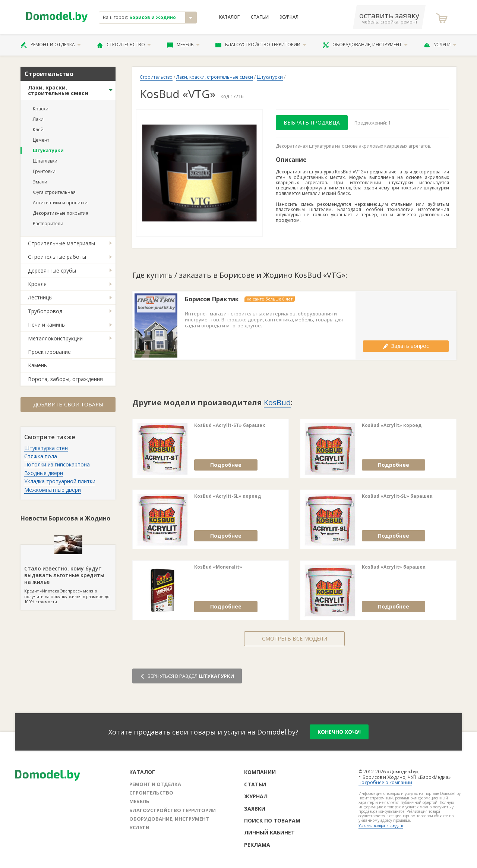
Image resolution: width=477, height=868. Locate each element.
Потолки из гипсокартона (57, 464)
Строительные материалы (61, 243)
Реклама (257, 845)
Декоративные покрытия (61, 213)
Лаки (38, 119)
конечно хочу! (339, 732)
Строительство (124, 45)
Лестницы (40, 297)
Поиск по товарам (272, 820)
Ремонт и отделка (51, 45)
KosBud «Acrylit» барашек (394, 567)
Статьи (260, 17)
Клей (38, 130)
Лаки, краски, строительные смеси (58, 90)
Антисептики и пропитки (60, 203)
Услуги (440, 45)
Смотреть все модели (295, 639)
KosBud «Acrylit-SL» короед (228, 496)
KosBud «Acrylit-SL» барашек (397, 496)
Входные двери (44, 473)
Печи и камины (47, 325)
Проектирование (49, 352)
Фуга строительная (54, 192)
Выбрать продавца (312, 122)
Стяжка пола (41, 456)
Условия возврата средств (381, 825)
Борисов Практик (212, 299)
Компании (260, 772)
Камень (37, 365)
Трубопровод (45, 311)
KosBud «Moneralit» (218, 567)
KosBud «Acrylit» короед (392, 425)
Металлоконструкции (55, 338)
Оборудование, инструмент (365, 45)
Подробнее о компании (385, 782)
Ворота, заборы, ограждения (65, 379)
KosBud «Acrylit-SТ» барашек (230, 425)
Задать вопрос (406, 346)
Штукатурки (48, 150)
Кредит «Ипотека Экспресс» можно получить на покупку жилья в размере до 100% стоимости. (68, 575)
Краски (41, 109)
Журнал (289, 17)
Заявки (255, 809)
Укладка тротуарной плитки (60, 481)
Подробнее (226, 465)
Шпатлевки (45, 161)
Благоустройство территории (261, 45)
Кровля (37, 284)
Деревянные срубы (52, 271)
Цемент (41, 140)
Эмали (40, 182)
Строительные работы (57, 257)
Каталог (229, 17)
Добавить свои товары (68, 404)
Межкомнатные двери (53, 490)
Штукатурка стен (46, 448)
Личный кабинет (269, 832)
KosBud (277, 402)
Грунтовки (44, 171)
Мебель (183, 45)
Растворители (48, 224)
